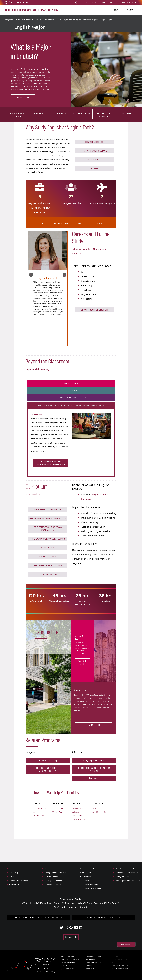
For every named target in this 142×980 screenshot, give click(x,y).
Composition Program (55, 873)
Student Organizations (127, 873)
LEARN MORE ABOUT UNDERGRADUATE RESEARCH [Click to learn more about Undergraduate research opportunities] (50, 463)
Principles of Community (70, 959)
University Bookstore (120, 966)
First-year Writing (53, 881)
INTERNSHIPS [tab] (71, 384)
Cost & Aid (90, 966)
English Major (106, 20)
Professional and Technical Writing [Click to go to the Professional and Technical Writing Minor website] (94, 769)
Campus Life (125, 114)
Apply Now (23, 97)
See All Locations (43, 968)
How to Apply (38, 816)
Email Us (95, 809)
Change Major (82, 114)
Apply (84, 3)
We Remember (68, 969)
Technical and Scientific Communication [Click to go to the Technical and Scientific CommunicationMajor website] (48, 769)
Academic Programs (91, 20)
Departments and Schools (51, 20)
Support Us (71, 937)
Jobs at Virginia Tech (120, 969)
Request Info (61, 223)
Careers (39, 114)
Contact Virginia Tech (45, 972)
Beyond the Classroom (103, 115)
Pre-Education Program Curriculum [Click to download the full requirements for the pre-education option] (48, 529)
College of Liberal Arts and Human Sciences (22, 20)
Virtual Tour (57, 812)
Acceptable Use (67, 966)
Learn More (94, 725)
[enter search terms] (132, 10)
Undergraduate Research (128, 881)
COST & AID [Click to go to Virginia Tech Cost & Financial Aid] (94, 160)
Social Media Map (99, 812)
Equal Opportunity (119, 959)
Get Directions (42, 965)
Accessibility (91, 959)
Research (84, 881)
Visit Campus (58, 809)
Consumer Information (95, 962)
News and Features (89, 869)
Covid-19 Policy (78, 819)
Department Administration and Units (38, 918)
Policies (115, 957)
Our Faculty (77, 816)
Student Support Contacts (104, 918)
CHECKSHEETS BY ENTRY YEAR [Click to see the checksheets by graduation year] (48, 566)
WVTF (114, 962)
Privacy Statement (68, 962)
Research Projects (89, 885)
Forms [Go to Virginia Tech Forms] (94, 168)
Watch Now (82, 662)
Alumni (13, 877)
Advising (13, 873)
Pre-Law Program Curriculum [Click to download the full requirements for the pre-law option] (48, 539)
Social (100, 223)
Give (103, 3)
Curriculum (60, 114)
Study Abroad (122, 877)
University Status (67, 957)
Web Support (126, 944)
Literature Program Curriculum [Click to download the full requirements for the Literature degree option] (48, 518)
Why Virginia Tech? (17, 115)
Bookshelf (14, 885)
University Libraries (94, 957)
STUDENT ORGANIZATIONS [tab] (71, 398)
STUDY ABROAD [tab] (71, 391)
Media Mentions (53, 885)
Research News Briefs (90, 889)
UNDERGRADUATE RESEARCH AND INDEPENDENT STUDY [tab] (71, 406)
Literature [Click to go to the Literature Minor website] (94, 778)
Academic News (17, 869)
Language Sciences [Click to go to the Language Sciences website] (94, 761)
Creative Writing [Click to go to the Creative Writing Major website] (48, 761)
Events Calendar (53, 877)
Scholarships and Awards (128, 869)
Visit (94, 3)
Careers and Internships (56, 869)
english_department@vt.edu (74, 907)
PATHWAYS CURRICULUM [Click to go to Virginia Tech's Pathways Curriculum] (94, 151)
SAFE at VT (91, 969)
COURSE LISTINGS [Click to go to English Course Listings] (94, 142)
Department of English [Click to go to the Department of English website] (94, 310)
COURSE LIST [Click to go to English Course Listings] (48, 548)
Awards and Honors (19, 881)
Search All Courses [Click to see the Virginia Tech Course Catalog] (48, 557)
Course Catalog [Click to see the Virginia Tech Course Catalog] (48, 574)
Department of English (73, 20)
